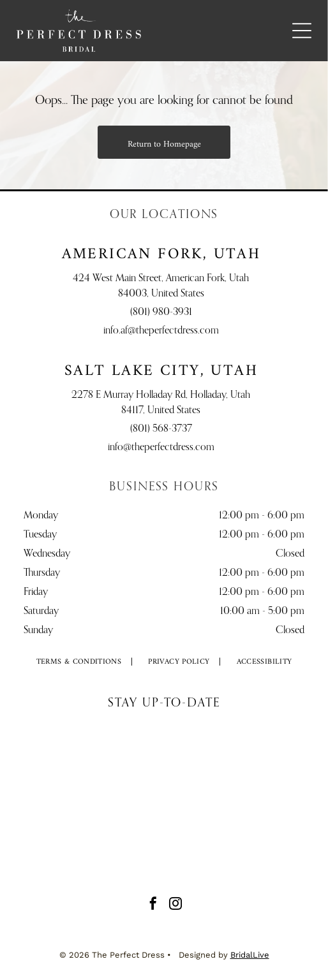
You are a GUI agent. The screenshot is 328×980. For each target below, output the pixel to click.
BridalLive (250, 955)
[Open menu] (302, 31)
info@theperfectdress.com (161, 448)
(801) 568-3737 (161, 429)
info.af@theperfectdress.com (161, 331)
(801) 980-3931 (161, 312)
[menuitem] (79, 662)
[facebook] (153, 905)
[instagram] (175, 905)
